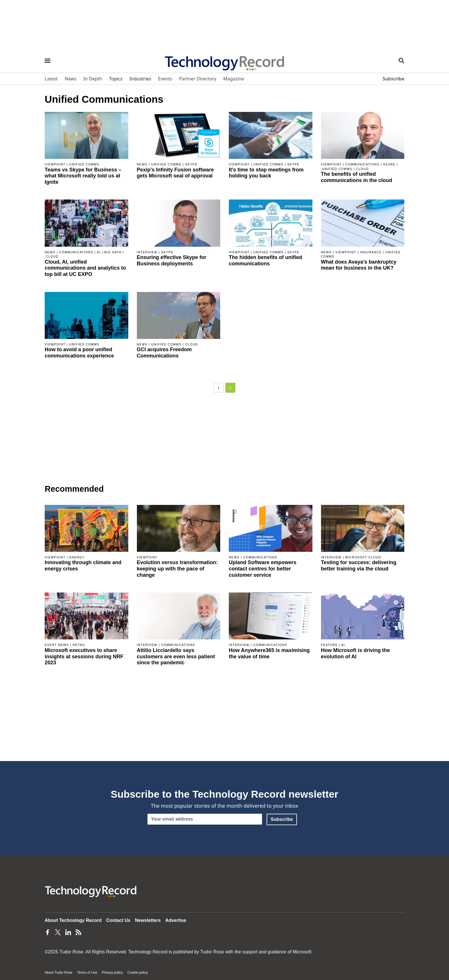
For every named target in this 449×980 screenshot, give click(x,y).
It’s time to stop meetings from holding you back (266, 173)
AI (99, 252)
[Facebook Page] (48, 932)
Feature (329, 645)
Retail (79, 645)
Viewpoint (55, 164)
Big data (113, 252)
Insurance (371, 252)
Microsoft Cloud (363, 557)
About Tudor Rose (59, 973)
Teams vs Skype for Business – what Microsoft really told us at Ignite (83, 176)
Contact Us (118, 920)
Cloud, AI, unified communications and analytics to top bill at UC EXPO (85, 268)
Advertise (176, 920)
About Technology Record (73, 920)
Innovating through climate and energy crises (83, 566)
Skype (191, 164)
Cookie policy (138, 973)
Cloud (362, 169)
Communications (362, 164)
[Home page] (224, 61)
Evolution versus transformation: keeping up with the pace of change (177, 569)
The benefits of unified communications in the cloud (357, 177)
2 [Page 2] (230, 388)
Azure (389, 164)
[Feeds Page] (78, 932)
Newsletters (148, 920)
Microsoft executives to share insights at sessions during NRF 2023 (84, 656)
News (142, 164)
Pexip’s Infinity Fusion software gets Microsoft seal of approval (175, 173)
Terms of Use (87, 973)
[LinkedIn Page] (68, 932)
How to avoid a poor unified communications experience (79, 353)
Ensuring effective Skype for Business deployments (172, 260)
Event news (57, 645)
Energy (77, 557)
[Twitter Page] (58, 932)
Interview (147, 252)
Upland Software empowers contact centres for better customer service (263, 569)
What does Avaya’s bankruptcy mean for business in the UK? (359, 265)
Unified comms (84, 164)
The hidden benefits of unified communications (265, 260)
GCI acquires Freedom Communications (164, 353)
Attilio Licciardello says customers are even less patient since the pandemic (176, 656)
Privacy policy (112, 973)
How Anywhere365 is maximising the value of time (269, 653)
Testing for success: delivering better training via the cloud (359, 566)
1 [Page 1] (219, 388)
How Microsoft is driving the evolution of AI (356, 653)
